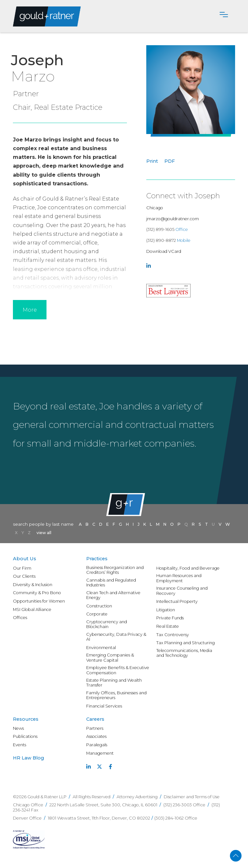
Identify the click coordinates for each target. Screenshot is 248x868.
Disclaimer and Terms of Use (192, 797)
